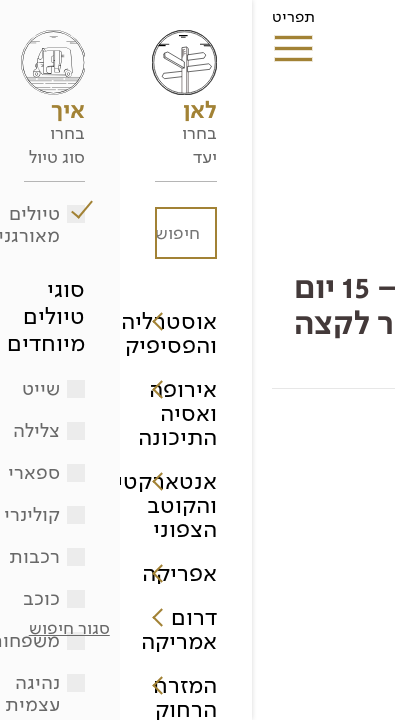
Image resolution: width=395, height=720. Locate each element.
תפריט (41, 23)
